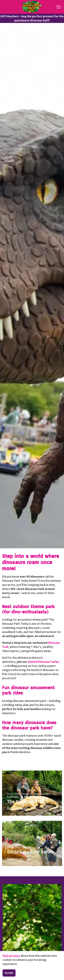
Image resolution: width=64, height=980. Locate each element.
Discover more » (18, 808)
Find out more (11, 956)
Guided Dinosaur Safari (43, 662)
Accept (9, 973)
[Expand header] (59, 7)
